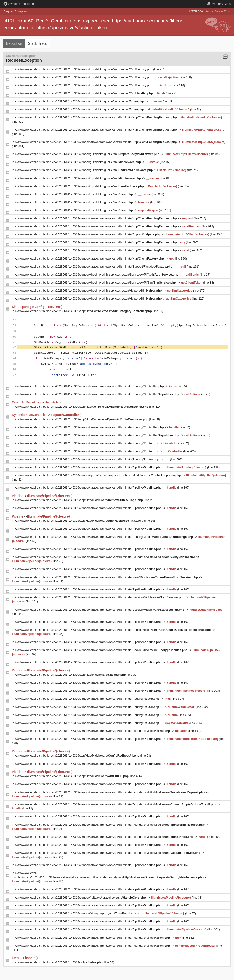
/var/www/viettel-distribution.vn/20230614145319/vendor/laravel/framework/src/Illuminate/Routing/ (90, 386)
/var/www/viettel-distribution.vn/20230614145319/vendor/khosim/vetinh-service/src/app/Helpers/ (89, 290)
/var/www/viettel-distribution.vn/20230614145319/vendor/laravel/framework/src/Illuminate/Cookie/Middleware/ (113, 630)
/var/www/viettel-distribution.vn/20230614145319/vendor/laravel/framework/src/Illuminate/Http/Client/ (96, 117)
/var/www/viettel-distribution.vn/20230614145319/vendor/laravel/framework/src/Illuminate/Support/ (88, 234)
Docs (219, 4)
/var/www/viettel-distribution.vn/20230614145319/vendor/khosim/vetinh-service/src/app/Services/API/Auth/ (97, 275)
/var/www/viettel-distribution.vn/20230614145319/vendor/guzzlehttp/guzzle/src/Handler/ (84, 69)
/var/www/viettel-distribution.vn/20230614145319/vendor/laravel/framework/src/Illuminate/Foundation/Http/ (93, 731)
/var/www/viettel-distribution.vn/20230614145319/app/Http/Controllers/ (82, 407)
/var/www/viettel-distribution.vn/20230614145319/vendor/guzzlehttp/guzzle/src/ (88, 154)
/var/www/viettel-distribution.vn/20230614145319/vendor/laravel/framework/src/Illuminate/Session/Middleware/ (100, 597)
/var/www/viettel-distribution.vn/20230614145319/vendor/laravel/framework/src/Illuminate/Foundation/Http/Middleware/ (108, 557)
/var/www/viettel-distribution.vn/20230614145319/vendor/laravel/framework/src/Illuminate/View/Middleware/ (107, 577)
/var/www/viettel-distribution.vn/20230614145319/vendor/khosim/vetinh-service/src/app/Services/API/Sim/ (96, 282)
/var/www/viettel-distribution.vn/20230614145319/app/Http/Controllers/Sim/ (84, 311)
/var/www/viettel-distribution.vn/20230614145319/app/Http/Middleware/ (79, 500)
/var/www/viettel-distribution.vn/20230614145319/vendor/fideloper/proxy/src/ (78, 913)
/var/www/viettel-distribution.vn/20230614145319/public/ (59, 962)
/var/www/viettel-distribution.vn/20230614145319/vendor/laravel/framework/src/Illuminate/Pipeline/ (89, 467)
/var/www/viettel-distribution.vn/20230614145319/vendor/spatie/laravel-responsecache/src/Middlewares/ (98, 475)
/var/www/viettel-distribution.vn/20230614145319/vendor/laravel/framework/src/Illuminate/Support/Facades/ (94, 267)
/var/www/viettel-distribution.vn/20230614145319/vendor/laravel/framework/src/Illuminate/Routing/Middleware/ (104, 537)
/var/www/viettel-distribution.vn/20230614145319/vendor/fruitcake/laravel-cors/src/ (81, 897)
